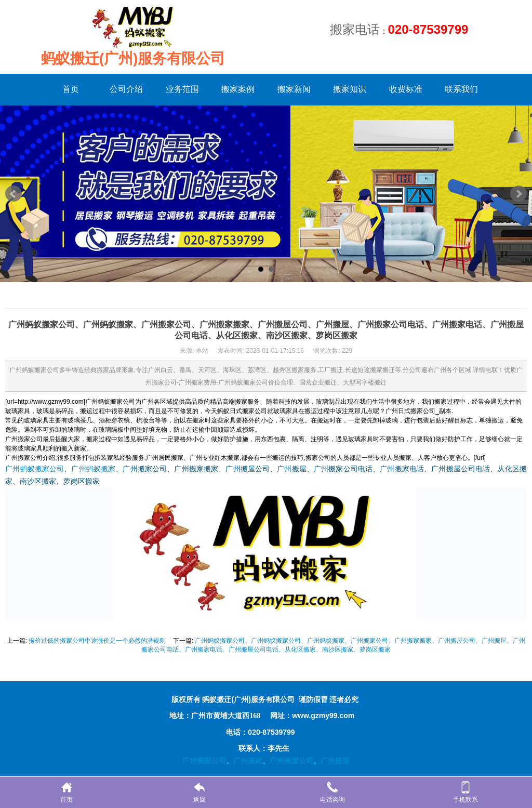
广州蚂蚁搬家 (93, 469)
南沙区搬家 (38, 481)
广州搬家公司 (145, 469)
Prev (14, 194)
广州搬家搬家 (196, 469)
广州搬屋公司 (248, 469)
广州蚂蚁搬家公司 (35, 469)
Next (518, 194)
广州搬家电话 (402, 469)
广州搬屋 (292, 469)
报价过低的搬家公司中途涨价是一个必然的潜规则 (97, 641)
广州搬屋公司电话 (461, 469)
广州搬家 (248, 761)
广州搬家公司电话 (343, 469)
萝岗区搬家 (82, 481)
